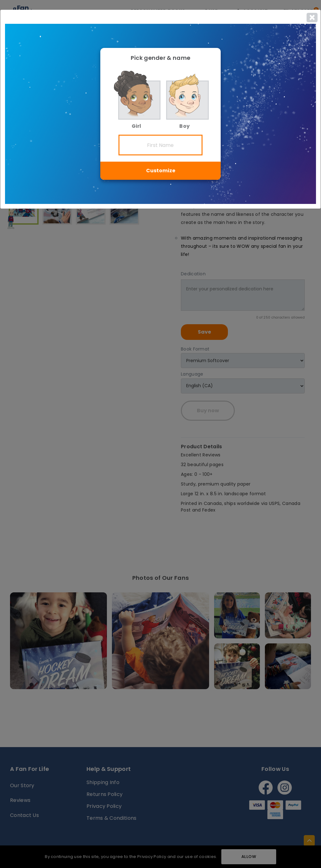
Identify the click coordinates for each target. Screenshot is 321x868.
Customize (161, 171)
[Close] (312, 18)
